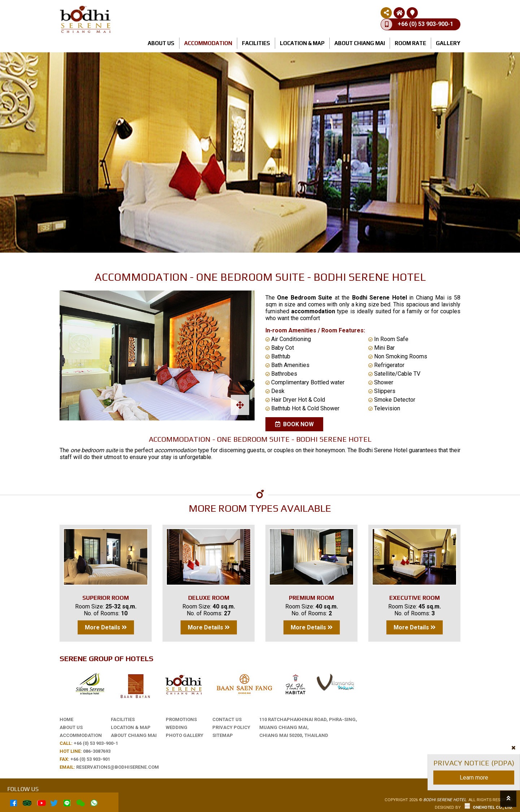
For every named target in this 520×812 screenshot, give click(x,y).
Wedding (177, 727)
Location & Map (302, 43)
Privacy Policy (231, 727)
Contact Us (227, 719)
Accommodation (208, 43)
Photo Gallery (185, 735)
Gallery (448, 43)
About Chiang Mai (360, 43)
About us (161, 43)
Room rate (410, 43)
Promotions (181, 719)
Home (66, 719)
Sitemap (223, 735)
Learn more (474, 778)
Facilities (256, 43)
